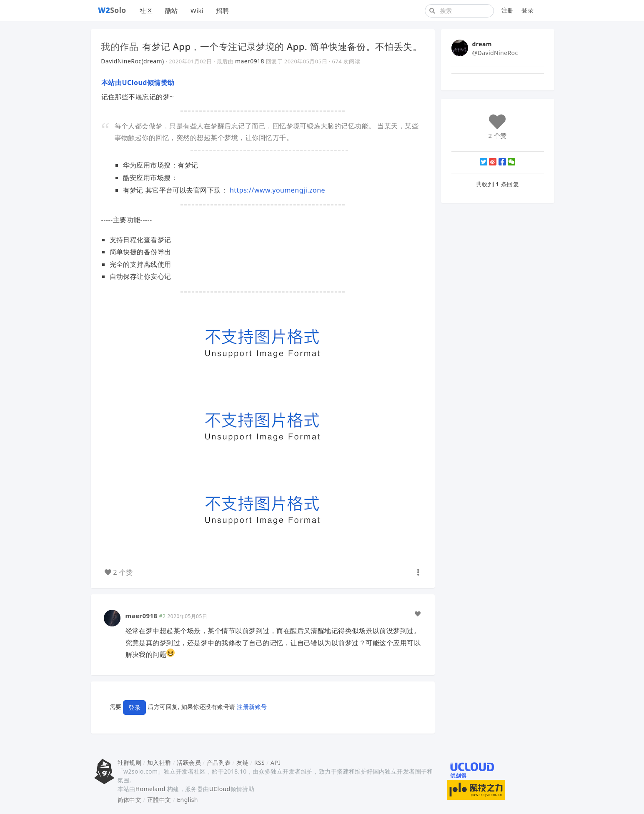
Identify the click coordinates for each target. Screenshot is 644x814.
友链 (242, 763)
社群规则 (130, 763)
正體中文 (159, 800)
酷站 (172, 10)
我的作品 (120, 46)
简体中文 (130, 800)
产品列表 (219, 763)
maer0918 (250, 61)
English (187, 800)
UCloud (220, 789)
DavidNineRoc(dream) (133, 61)
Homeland (150, 789)
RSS (259, 763)
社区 (146, 10)
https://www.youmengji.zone (277, 190)
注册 (507, 10)
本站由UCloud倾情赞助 (138, 83)
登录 (527, 10)
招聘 (222, 10)
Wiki (197, 10)
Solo (112, 10)
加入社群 (159, 763)
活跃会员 (189, 763)
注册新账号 (252, 707)
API (275, 763)
